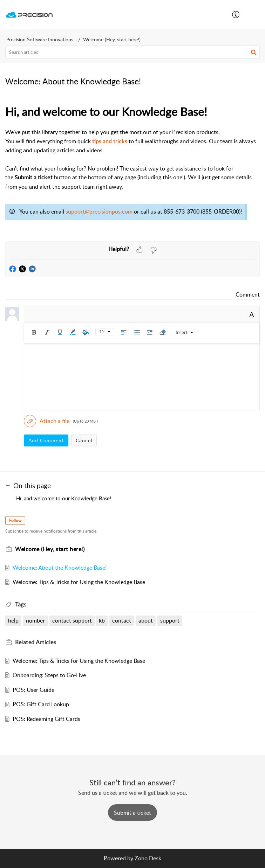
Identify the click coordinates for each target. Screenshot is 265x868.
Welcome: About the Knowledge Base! (60, 568)
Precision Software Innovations (40, 39)
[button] (236, 15)
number (35, 620)
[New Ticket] (132, 813)
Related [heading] (36, 642)
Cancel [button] (84, 440)
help (13, 620)
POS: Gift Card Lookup (41, 704)
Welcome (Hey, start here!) (112, 39)
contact (122, 620)
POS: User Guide (33, 690)
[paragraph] (132, 172)
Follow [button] (15, 520)
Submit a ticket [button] (132, 813)
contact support (72, 620)
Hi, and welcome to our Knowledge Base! (64, 498)
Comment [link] (248, 294)
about (146, 620)
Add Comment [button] (46, 440)
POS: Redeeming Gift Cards (46, 719)
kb (102, 620)
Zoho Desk (148, 858)
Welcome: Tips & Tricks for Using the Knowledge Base (79, 582)
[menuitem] (236, 15)
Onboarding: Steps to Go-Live (49, 675)
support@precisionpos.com (99, 211)
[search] (132, 52)
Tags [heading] (21, 604)
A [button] (252, 314)
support (170, 620)
